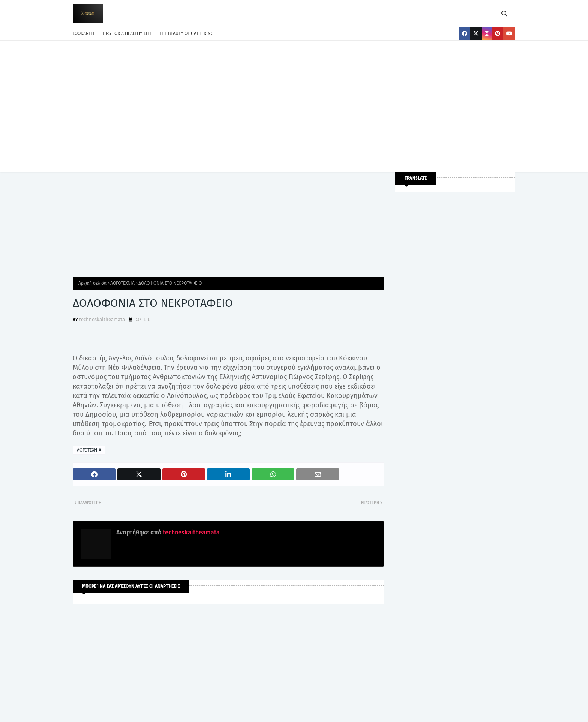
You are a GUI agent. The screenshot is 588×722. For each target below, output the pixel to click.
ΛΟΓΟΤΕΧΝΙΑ (122, 283)
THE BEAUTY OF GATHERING (187, 33)
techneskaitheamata (102, 319)
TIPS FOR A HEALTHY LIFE (127, 33)
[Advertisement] (294, 104)
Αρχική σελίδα (92, 283)
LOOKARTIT (84, 33)
